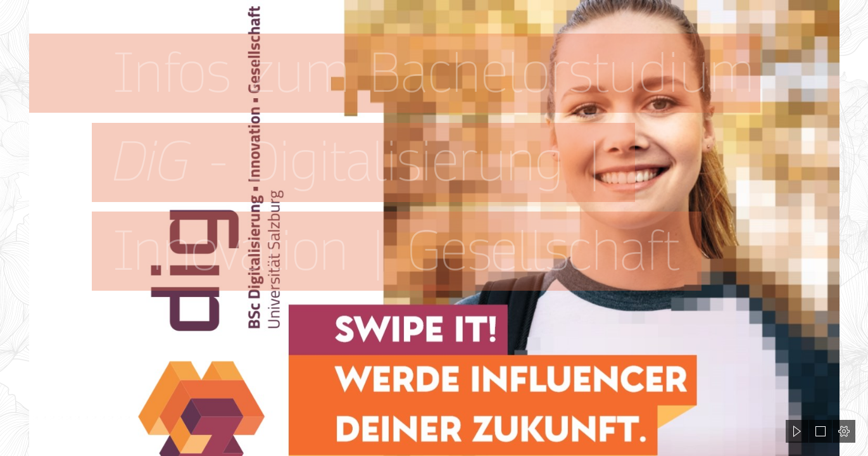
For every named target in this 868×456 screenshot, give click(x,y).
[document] (434, 228)
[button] (797, 431)
